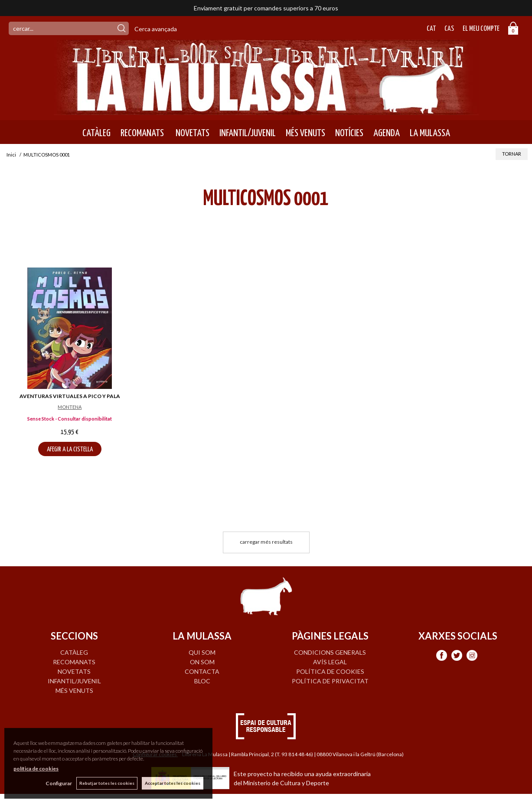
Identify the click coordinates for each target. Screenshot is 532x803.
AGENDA (387, 133)
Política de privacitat (330, 681)
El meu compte (481, 29)
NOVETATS (192, 133)
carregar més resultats (266, 542)
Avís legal (330, 662)
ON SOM (202, 662)
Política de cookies (330, 671)
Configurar (59, 783)
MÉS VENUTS (305, 133)
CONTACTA (202, 671)
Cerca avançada (156, 29)
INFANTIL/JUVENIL (248, 133)
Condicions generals (330, 652)
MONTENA (70, 407)
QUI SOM (202, 652)
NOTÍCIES (349, 133)
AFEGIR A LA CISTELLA (70, 449)
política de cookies (36, 769)
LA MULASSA (430, 133)
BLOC (202, 681)
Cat (431, 29)
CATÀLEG (96, 133)
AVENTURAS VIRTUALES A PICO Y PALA (70, 396)
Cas (449, 29)
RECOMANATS (142, 133)
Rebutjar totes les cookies (107, 783)
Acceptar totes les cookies (173, 783)
